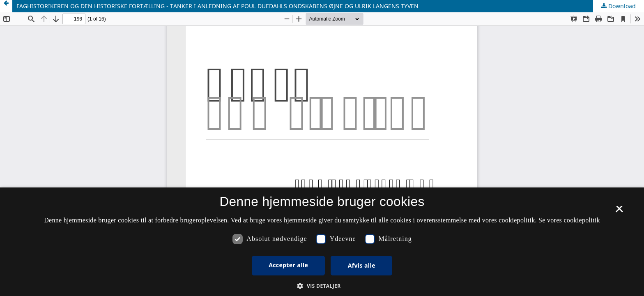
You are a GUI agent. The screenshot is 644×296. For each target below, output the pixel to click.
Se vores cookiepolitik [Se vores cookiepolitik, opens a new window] (569, 220)
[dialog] (322, 242)
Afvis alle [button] (362, 265)
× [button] (619, 212)
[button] (322, 286)
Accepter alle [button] (288, 265)
